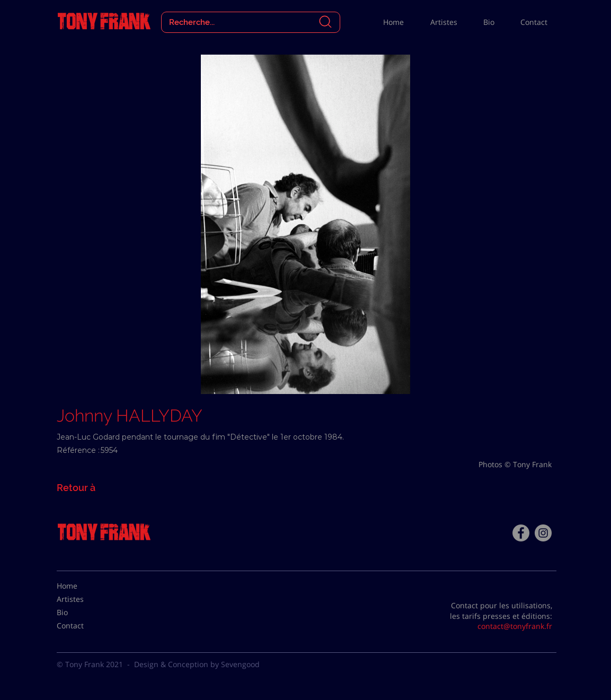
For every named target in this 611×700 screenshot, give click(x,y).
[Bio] (83, 612)
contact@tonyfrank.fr (515, 626)
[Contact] (83, 626)
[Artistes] (83, 599)
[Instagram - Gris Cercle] (543, 533)
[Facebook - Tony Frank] (521, 533)
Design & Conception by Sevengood (197, 664)
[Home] (83, 586)
